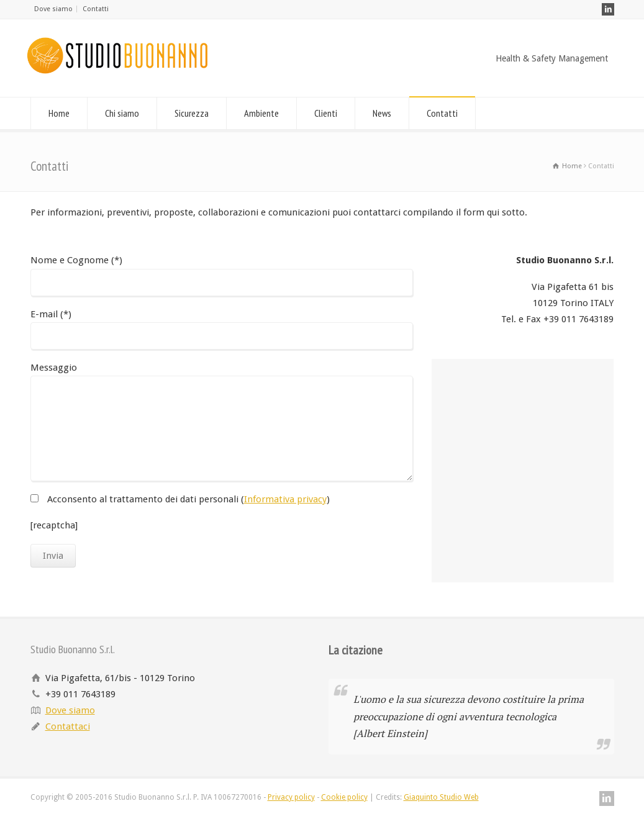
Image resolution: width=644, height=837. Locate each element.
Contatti (96, 9)
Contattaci (68, 726)
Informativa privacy (285, 499)
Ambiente (261, 113)
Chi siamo (122, 113)
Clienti (326, 113)
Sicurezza (192, 113)
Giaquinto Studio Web (441, 797)
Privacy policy (291, 797)
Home (59, 113)
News (382, 113)
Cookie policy (344, 797)
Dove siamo (53, 9)
